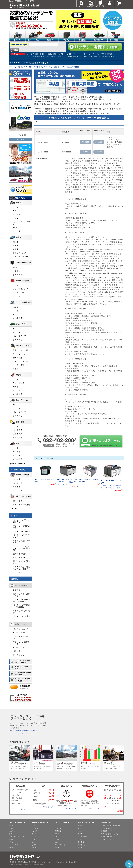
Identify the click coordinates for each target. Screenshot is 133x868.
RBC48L (64, 54)
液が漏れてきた (20, 647)
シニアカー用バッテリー (109, 828)
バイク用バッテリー (17, 823)
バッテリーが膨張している (21, 643)
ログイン (21, 139)
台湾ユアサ (62, 56)
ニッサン (35, 828)
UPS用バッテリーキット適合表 (47, 67)
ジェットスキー (34, 56)
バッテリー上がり (21, 629)
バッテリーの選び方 (21, 531)
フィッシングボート (21, 354)
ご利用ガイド (100, 3)
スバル (34, 834)
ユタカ (57, 839)
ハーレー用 (18, 483)
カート (119, 3)
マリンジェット (86, 56)
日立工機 (81, 842)
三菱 (34, 839)
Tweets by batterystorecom (22, 734)
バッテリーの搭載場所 (21, 612)
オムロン (17, 271)
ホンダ (16, 207)
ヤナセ (16, 387)
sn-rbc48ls (99, 152)
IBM (56, 842)
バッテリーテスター (107, 839)
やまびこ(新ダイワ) (21, 289)
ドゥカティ (13, 842)
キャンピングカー (101, 56)
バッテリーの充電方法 (21, 617)
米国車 (16, 249)
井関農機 (17, 452)
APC (64, 67)
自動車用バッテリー (40, 823)
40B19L (49, 54)
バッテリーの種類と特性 (21, 527)
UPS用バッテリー (62, 823)
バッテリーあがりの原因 (21, 542)
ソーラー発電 (19, 365)
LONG (54, 56)
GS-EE (57, 834)
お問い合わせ (60, 862)
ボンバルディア (20, 336)
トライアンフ (14, 845)
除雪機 (76, 56)
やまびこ (81, 828)
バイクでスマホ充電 (104, 54)
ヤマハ (16, 211)
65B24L (56, 54)
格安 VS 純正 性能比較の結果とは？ (22, 568)
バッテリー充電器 (107, 837)
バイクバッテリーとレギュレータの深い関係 (21, 548)
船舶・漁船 (18, 358)
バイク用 (17, 479)
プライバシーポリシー (46, 862)
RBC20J (86, 142)
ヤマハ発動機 (19, 383)
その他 (14, 509)
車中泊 (112, 56)
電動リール (46, 56)
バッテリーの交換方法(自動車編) (21, 606)
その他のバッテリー (17, 464)
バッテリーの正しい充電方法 (21, 521)
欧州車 (16, 246)
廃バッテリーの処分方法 (21, 562)
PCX (86, 54)
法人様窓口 (91, 3)
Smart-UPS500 (73, 67)
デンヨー (81, 839)
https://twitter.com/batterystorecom (25, 730)
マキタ (80, 834)
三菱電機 (58, 831)
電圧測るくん (19, 501)
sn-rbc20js (99, 142)
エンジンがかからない (21, 637)
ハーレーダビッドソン (21, 223)
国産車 (16, 242)
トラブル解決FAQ (21, 558)
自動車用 (17, 487)
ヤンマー (17, 390)
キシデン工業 (19, 293)
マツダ (34, 837)
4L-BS (42, 54)
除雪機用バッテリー (107, 831)
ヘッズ (80, 831)
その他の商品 (106, 823)
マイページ (110, 3)
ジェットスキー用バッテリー (110, 826)
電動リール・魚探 (21, 350)
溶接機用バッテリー (86, 823)
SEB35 (72, 54)
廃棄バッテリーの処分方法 (21, 595)
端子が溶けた (19, 651)
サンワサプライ (60, 845)
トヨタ (34, 826)
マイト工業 (82, 845)
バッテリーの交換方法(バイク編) (21, 600)
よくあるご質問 (71, 862)
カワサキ (17, 215)
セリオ (16, 314)
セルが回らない (20, 633)
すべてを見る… (20, 572)
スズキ (16, 218)
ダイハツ (35, 845)
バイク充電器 (33, 54)
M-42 (70, 56)
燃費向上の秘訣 (20, 554)
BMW (15, 228)
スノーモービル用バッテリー (110, 834)
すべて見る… (19, 231)
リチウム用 (18, 490)
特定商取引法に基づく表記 (27, 862)
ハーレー (79, 54)
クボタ (16, 285)
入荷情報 (17, 590)
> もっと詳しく (25, 809)
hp (56, 837)
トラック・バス (20, 253)
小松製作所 (18, 430)
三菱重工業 (18, 434)
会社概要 (13, 862)
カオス (92, 54)
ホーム (81, 3)
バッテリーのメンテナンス (21, 536)
